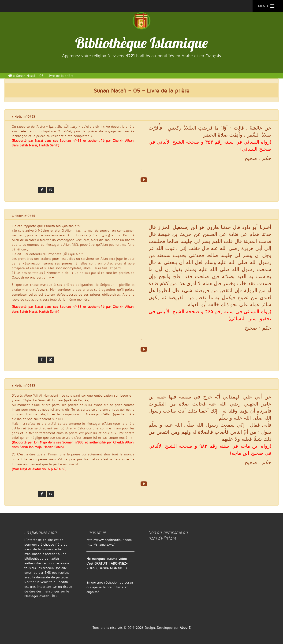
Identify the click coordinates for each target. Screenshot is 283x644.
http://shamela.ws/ (101, 544)
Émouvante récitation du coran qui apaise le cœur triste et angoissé (110, 587)
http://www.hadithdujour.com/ (109, 540)
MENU (266, 6)
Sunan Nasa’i (110, 90)
